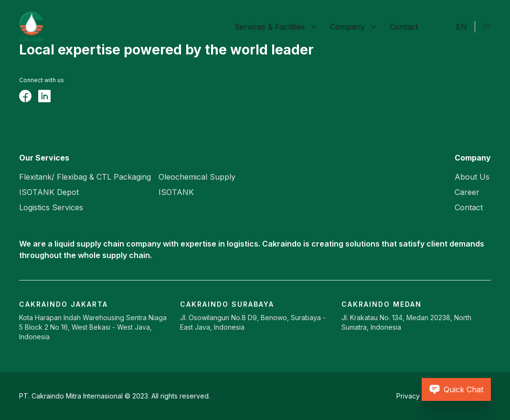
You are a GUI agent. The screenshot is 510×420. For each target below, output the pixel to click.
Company (347, 27)
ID (487, 27)
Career (467, 192)
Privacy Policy (419, 396)
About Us (472, 177)
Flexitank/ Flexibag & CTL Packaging (85, 177)
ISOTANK (176, 192)
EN (462, 27)
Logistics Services (51, 207)
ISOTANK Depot (49, 192)
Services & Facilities (270, 27)
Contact (404, 27)
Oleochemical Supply (197, 177)
